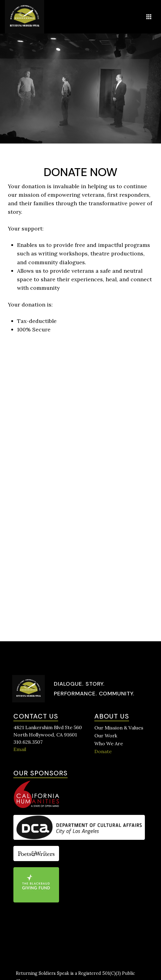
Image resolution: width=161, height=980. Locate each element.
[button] (149, 17)
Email (20, 749)
